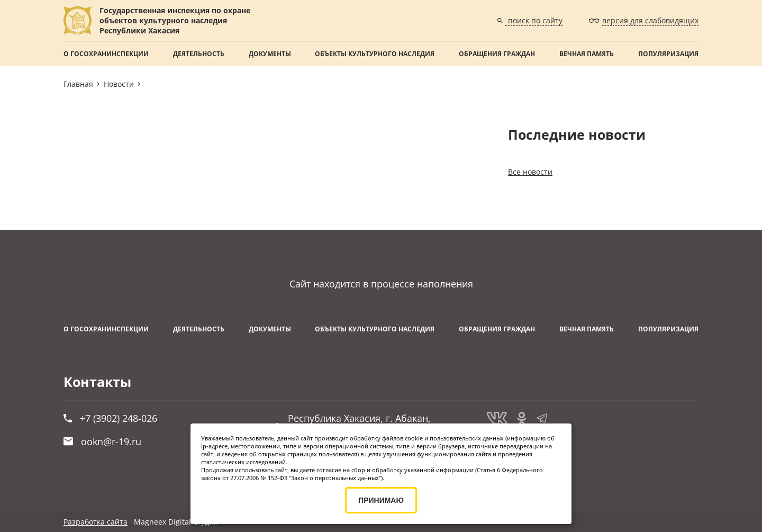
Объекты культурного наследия (375, 54)
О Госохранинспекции (106, 54)
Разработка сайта (96, 522)
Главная (78, 84)
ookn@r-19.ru (102, 441)
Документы (270, 54)
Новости (119, 84)
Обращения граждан (497, 54)
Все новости (530, 172)
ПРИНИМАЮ (381, 500)
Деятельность (199, 54)
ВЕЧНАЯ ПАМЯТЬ (587, 54)
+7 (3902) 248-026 (110, 418)
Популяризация (668, 54)
